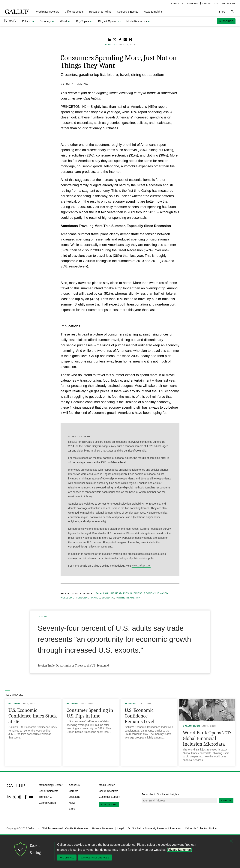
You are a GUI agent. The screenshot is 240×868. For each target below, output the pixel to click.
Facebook (25, 797)
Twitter (14, 797)
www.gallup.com (141, 566)
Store (72, 809)
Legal (121, 828)
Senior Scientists (49, 791)
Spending (108, 598)
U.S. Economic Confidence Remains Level (139, 716)
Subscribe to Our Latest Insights (160, 794)
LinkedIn (9, 797)
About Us (74, 785)
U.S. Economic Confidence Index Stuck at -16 (33, 716)
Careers (73, 791)
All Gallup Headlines (114, 593)
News (72, 803)
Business (136, 593)
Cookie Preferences (77, 828)
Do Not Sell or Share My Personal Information (154, 828)
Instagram (20, 797)
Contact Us (109, 804)
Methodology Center (51, 785)
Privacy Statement (103, 828)
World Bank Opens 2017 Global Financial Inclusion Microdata (207, 738)
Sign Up (226, 801)
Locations (74, 797)
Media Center (107, 785)
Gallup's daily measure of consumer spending (127, 207)
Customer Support (109, 797)
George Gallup (47, 803)
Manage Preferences (95, 858)
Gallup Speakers (109, 791)
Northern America (128, 598)
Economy (150, 593)
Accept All (67, 858)
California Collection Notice (201, 828)
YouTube (31, 797)
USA (96, 593)
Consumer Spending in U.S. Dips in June (90, 713)
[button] (48, 12)
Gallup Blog (191, 726)
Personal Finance (88, 598)
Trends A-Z (45, 797)
